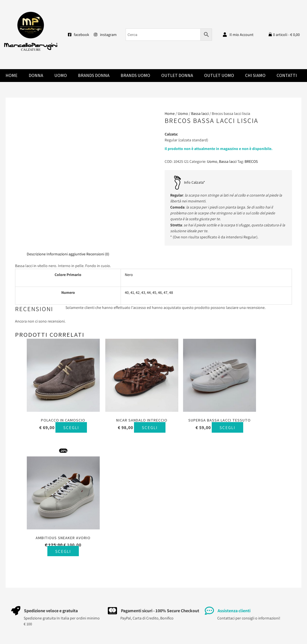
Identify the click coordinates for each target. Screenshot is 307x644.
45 (154, 292)
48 (171, 292)
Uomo (61, 75)
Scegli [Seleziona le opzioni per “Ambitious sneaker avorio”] (261, 438)
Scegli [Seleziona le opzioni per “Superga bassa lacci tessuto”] (193, 427)
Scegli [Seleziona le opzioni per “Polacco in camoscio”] (58, 422)
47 (165, 292)
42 (138, 292)
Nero (129, 275)
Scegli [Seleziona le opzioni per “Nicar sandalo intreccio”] (126, 422)
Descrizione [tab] (36, 254)
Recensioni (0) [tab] (98, 254)
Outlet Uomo (219, 75)
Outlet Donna (177, 75)
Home (12, 75)
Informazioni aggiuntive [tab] (66, 254)
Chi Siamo (255, 75)
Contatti (287, 75)
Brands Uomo (135, 75)
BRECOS (251, 161)
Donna (36, 75)
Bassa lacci (200, 113)
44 (149, 292)
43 (143, 292)
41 (132, 292)
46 (160, 292)
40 (127, 292)
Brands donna (94, 75)
